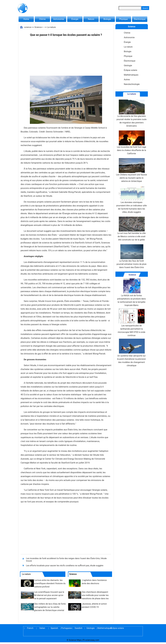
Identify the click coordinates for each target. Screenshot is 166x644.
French (30, 628)
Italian (42, 628)
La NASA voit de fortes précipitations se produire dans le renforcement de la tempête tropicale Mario (132, 292)
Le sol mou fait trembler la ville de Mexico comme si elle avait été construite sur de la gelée (132, 229)
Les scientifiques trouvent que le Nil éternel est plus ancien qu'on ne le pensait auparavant (49, 595)
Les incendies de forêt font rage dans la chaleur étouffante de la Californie (132, 143)
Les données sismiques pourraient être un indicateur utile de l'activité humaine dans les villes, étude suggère (132, 200)
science (28, 27)
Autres (127, 80)
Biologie (107, 19)
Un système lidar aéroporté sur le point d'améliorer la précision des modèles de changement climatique (132, 353)
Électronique (140, 19)
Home (26, 19)
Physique (123, 19)
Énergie (75, 19)
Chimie (42, 19)
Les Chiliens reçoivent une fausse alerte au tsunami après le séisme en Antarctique (131, 170)
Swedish (78, 628)
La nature (51, 27)
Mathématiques (131, 75)
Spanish (54, 628)
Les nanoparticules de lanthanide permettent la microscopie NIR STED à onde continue (132, 323)
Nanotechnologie (132, 84)
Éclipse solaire (130, 70)
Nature (91, 19)
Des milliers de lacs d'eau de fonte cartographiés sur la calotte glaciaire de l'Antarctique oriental (50, 607)
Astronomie (59, 19)
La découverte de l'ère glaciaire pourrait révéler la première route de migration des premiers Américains (131, 113)
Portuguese (66, 628)
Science (38, 27)
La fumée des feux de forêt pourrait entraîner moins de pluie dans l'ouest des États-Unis (132, 256)
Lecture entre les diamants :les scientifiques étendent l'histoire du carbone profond (50, 583)
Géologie (128, 65)
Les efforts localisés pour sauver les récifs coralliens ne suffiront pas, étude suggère (65, 566)
